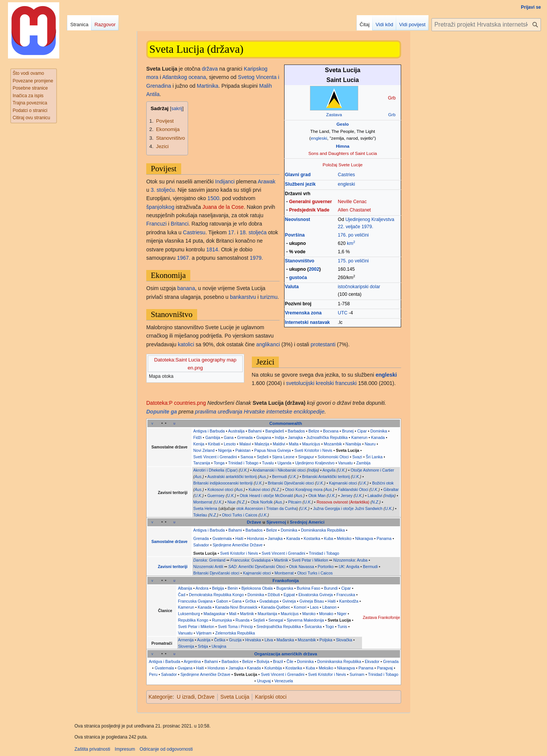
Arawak (266, 182)
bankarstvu (243, 297)
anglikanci (268, 344)
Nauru (370, 444)
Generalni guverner (311, 202)
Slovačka (344, 640)
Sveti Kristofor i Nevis (313, 450)
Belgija (218, 588)
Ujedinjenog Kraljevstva (370, 219)
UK (341, 567)
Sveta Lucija (347, 450)
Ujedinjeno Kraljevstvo (315, 463)
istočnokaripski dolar (359, 287)
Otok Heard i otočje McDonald (266, 496)
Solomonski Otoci (333, 457)
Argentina (192, 661)
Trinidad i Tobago (243, 463)
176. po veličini (353, 235)
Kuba (329, 538)
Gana (229, 437)
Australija (236, 431)
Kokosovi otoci (220, 489)
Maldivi (279, 444)
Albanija (185, 588)
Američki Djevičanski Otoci (262, 567)
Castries (346, 175)
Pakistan (243, 450)
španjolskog (160, 207)
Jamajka (295, 437)
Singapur (306, 457)
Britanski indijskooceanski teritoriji (223, 483)
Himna (343, 146)
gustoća (298, 278)
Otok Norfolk (262, 502)
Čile (290, 661)
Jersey (347, 496)
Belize (314, 431)
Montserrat (203, 502)
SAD (232, 567)
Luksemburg (189, 614)
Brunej (348, 431)
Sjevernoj (276, 522)
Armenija (186, 640)
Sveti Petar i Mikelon (310, 560)
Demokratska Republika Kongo (216, 595)
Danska (200, 560)
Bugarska (285, 588)
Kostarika (312, 538)
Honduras (256, 538)
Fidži (198, 437)
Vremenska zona (303, 313)
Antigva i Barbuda (209, 431)
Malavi (245, 444)
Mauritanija (267, 614)
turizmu (269, 297)
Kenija (199, 444)
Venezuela (284, 681)
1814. (213, 249)
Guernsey (216, 496)
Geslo (343, 124)
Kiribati (214, 444)
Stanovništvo (300, 261)
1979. (368, 227)
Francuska (240, 560)
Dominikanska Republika (323, 530)
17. (232, 232)
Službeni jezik (300, 184)
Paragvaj (385, 668)
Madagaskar (215, 614)
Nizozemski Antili (208, 567)
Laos (314, 607)
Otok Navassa (302, 567)
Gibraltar (391, 489)
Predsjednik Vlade (309, 210)
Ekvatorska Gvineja (316, 595)
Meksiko (344, 538)
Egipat (289, 595)
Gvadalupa (261, 560)
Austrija (204, 640)
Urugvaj (264, 681)
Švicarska (313, 627)
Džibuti (274, 595)
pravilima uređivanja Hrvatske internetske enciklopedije (260, 412)
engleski (319, 138)
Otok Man (317, 496)
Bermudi (279, 477)
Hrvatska (253, 640)
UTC (342, 313)
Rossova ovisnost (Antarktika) (343, 502)
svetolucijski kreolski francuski (321, 383)
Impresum (125, 749)
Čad (181, 595)
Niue (232, 502)
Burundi (331, 588)
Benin (233, 588)
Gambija (213, 437)
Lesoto (230, 444)
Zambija (363, 463)
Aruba (362, 560)
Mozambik (333, 444)
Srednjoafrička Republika (279, 627)
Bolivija (263, 661)
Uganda (284, 463)
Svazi (357, 457)
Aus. (198, 477)
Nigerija (225, 450)
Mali (233, 614)
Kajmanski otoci (343, 483)
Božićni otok (383, 483)
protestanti (323, 344)
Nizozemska (344, 560)
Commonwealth (286, 423)
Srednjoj (299, 522)
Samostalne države (170, 541)
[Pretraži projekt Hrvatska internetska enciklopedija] (486, 25)
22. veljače (349, 227)
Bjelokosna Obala (257, 588)
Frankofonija (285, 581)
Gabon (222, 601)
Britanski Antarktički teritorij (326, 477)
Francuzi (157, 224)
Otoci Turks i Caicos (240, 515)
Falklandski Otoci (353, 489)
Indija (279, 437)
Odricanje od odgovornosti (166, 749)
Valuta (292, 287)
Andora (202, 588)
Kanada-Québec (275, 607)
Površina (295, 235)
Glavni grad (298, 175)
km (351, 243)
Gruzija (235, 640)
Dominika (379, 431)
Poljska (326, 640)
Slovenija (186, 646)
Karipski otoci (271, 697)
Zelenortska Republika (235, 633)
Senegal (276, 620)
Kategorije (160, 697)
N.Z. (277, 489)
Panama (384, 538)
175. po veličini (353, 261)
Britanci (180, 224)
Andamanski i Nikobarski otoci (279, 470)
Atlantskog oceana (184, 77)
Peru (153, 674)
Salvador (201, 545)
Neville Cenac (352, 202)
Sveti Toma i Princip (236, 627)
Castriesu (194, 232)
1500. (214, 198)
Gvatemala (222, 538)
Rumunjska (222, 620)
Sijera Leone (283, 457)
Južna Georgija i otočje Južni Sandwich (348, 508)
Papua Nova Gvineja (272, 450)
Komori (300, 607)
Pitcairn (295, 502)
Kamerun (360, 437)
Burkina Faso (308, 588)
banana (186, 288)
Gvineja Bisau (312, 601)
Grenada (245, 437)
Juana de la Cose (223, 207)
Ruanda (243, 620)
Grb (392, 114)
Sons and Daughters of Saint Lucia (343, 153)
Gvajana (264, 437)
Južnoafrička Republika (327, 437)
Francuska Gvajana (195, 601)
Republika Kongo (193, 620)
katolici (186, 344)
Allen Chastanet (354, 210)
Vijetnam (204, 633)
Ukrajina (219, 646)
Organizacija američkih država (286, 654)
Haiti (239, 538)
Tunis (342, 627)
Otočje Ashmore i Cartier (372, 470)
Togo (330, 627)
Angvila (329, 470)
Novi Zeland (204, 450)
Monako (326, 614)
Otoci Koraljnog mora (304, 489)
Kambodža (349, 601)
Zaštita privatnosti (92, 749)
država (210, 69)
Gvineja (289, 601)
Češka (220, 640)
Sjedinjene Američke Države (238, 545)
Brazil (278, 661)
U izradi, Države (196, 697)
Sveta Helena (205, 508)
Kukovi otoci (259, 489)
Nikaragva (364, 538)
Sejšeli (263, 457)
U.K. (244, 470)
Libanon (329, 607)
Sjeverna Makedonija (305, 620)
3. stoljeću (163, 190)
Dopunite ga (162, 412)
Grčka (250, 601)
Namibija (353, 444)
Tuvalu (268, 463)
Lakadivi (375, 496)
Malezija (262, 444)
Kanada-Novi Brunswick (236, 607)
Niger (342, 614)
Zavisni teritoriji (172, 567)
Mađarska (285, 640)
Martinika (208, 86)
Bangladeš (275, 431)
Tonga (219, 463)
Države (254, 522)
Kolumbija (273, 668)
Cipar (362, 431)
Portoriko (326, 567)
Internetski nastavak (307, 322)
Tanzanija (202, 463)
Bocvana (331, 431)
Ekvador (372, 661)
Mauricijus (311, 444)
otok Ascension (250, 508)
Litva (269, 640)
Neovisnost (297, 219)
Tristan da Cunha (281, 508)
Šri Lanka (374, 457)
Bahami (255, 431)
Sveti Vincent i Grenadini (215, 457)
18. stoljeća (253, 232)
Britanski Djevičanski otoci (291, 483)
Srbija (203, 646)
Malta (294, 444)
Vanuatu (345, 463)
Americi (316, 522)
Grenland (217, 560)
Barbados (296, 431)
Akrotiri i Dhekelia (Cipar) (216, 470)
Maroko (309, 614)
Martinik (281, 560)
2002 (314, 269)
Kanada (378, 437)
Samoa (247, 457)
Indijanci (225, 182)
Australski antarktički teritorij (232, 477)
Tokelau (200, 515)
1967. (184, 258)
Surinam (357, 674)
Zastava (334, 114)
